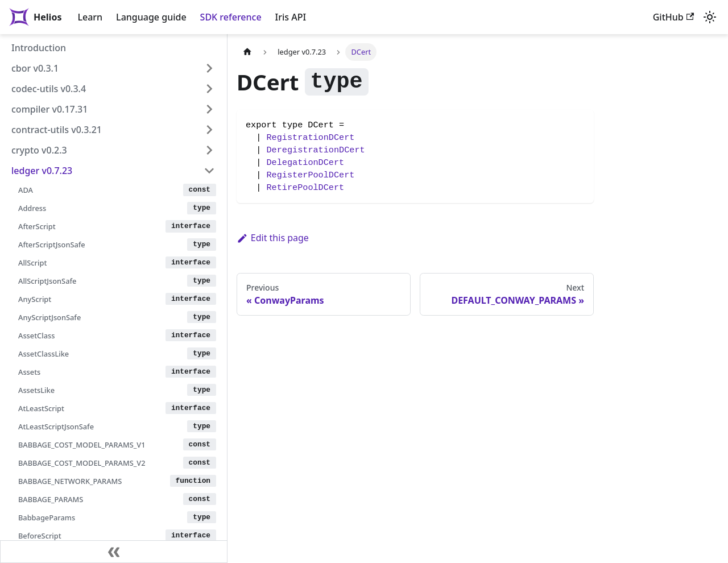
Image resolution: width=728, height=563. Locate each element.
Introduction (39, 48)
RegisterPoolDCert (310, 175)
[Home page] (247, 52)
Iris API (291, 17)
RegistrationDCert (310, 138)
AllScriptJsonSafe (47, 281)
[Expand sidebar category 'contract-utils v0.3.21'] (209, 130)
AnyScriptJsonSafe (49, 317)
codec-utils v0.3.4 (49, 89)
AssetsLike (36, 390)
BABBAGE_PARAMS (51, 499)
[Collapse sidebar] (114, 552)
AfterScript (37, 226)
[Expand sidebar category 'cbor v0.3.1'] (209, 68)
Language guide (151, 17)
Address (32, 208)
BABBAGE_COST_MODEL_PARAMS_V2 (82, 463)
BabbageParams (47, 518)
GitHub (673, 17)
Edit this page (273, 238)
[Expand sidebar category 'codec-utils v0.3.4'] (209, 89)
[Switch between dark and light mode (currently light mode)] (710, 17)
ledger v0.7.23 (42, 171)
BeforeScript (40, 536)
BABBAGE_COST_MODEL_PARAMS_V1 (82, 445)
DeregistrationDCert (315, 150)
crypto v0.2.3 (39, 150)
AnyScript (35, 299)
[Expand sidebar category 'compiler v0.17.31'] (209, 109)
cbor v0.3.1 (35, 68)
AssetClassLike (44, 354)
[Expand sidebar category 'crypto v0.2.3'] (209, 150)
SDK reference (231, 17)
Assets (29, 372)
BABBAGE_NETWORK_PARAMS (70, 481)
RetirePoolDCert (305, 188)
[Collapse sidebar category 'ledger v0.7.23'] (209, 171)
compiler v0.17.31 (49, 109)
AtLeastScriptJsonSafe (56, 427)
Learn (90, 17)
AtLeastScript (41, 408)
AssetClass (36, 336)
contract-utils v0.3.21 (57, 130)
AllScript (32, 263)
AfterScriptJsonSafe (52, 245)
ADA (26, 190)
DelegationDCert (305, 163)
